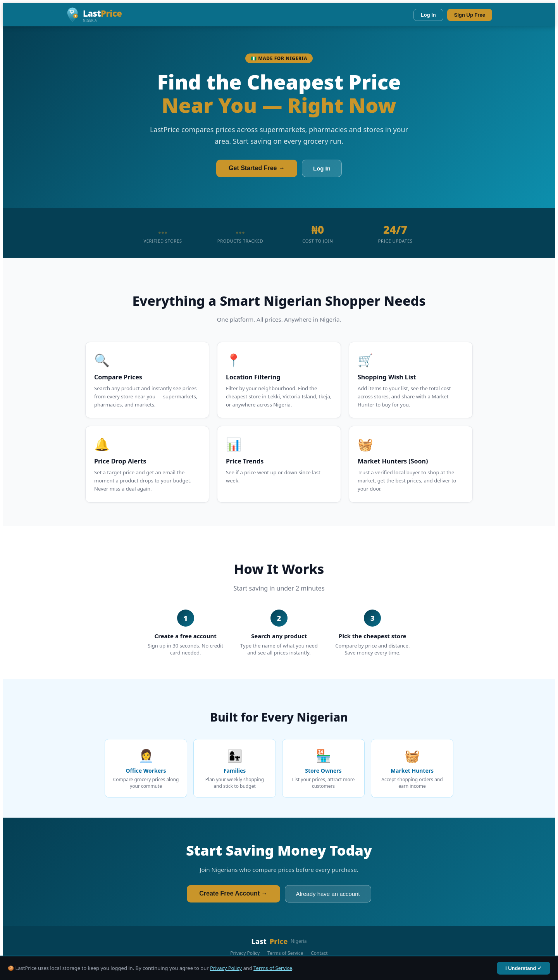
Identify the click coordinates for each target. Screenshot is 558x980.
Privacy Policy (226, 968)
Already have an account (328, 894)
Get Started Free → (257, 168)
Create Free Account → (233, 893)
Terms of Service (273, 968)
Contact (319, 953)
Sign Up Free (470, 15)
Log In (428, 15)
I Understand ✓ (524, 968)
